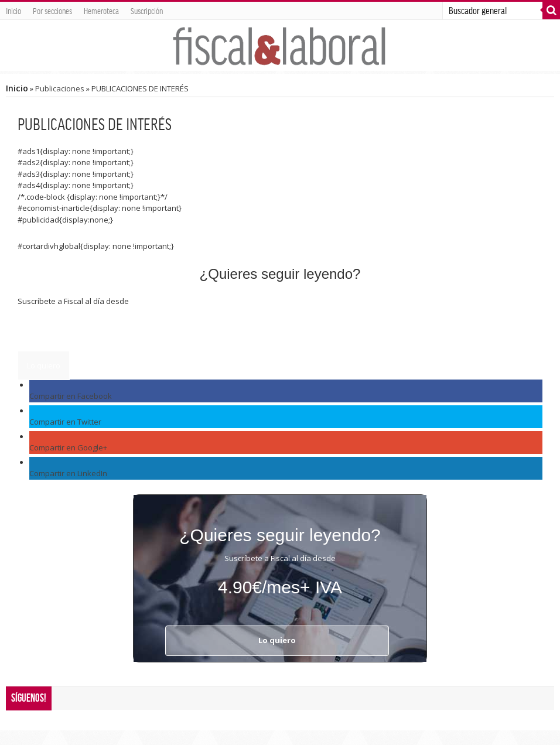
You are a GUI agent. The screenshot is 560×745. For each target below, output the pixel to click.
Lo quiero (44, 365)
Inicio (13, 11)
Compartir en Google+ (68, 447)
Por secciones (52, 11)
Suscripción (147, 11)
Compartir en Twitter (65, 422)
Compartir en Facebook (71, 396)
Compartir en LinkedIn (68, 473)
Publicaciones (60, 88)
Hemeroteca (101, 11)
